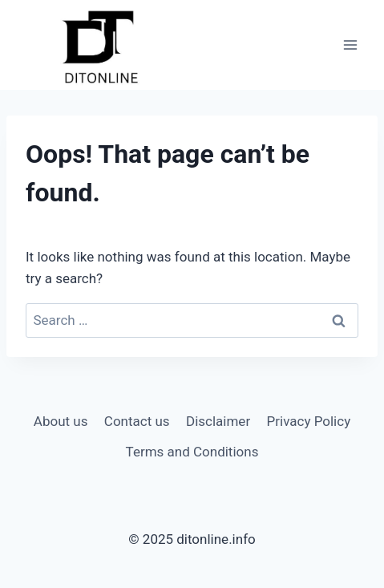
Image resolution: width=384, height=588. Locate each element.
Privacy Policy (309, 421)
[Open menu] (350, 45)
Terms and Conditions (192, 452)
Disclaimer (218, 421)
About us (61, 421)
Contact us (137, 421)
